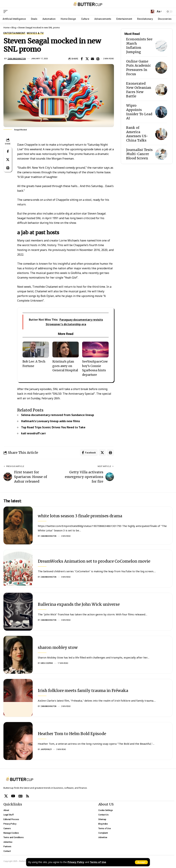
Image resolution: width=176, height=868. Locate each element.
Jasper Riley (46, 750)
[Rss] (27, 796)
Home (6, 28)
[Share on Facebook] (82, 59)
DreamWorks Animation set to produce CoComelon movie (94, 561)
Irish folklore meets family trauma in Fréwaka (83, 691)
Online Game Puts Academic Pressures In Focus (139, 68)
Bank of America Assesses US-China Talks (137, 134)
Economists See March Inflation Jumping (139, 46)
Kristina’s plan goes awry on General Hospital (65, 366)
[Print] (98, 59)
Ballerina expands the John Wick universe (79, 604)
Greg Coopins (47, 663)
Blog (14, 28)
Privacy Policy (76, 862)
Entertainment (15, 33)
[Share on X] (87, 59)
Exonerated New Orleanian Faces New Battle (139, 90)
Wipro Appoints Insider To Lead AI (139, 112)
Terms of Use (98, 862)
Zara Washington (17, 59)
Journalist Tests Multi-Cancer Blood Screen (139, 154)
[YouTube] (13, 796)
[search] (152, 12)
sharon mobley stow (58, 647)
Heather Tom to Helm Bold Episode (72, 734)
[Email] (92, 59)
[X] (6, 796)
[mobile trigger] (6, 12)
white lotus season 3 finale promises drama (80, 516)
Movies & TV (35, 33)
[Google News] (20, 796)
